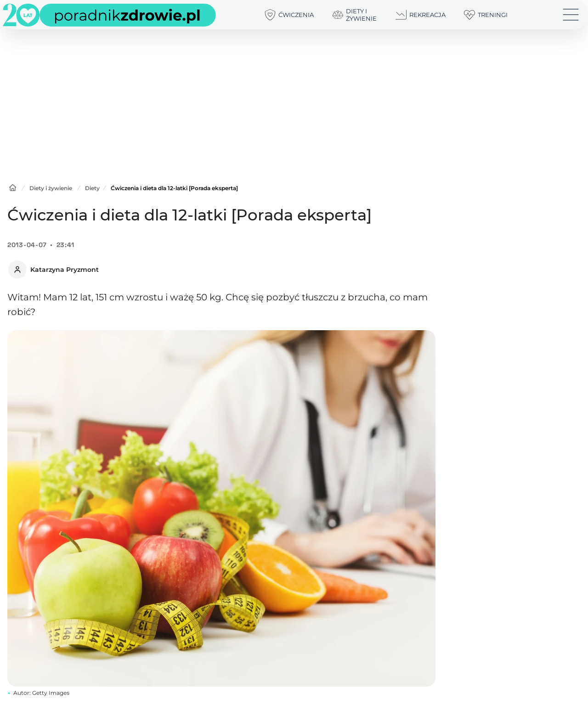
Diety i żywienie (51, 188)
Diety (92, 188)
